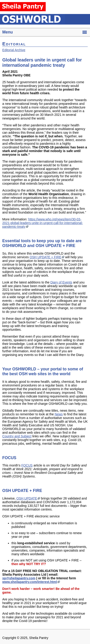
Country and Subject (17, 436)
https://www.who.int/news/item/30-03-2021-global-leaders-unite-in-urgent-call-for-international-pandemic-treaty (43, 223)
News (59, 414)
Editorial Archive (14, 50)
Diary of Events (61, 282)
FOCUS (27, 465)
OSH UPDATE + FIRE (46, 257)
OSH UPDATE (27, 498)
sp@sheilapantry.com (19, 578)
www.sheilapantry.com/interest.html (30, 582)
